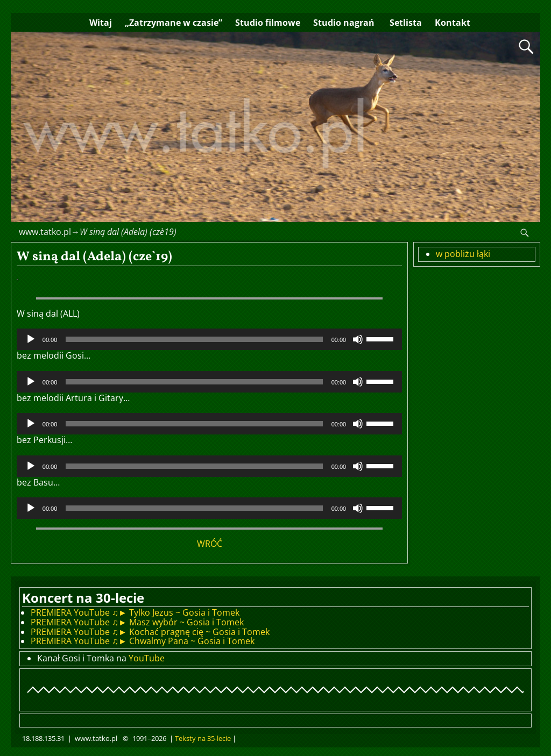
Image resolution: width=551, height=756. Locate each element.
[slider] (194, 339)
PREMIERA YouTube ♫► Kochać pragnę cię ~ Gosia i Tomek (150, 632)
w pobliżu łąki (463, 254)
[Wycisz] (358, 339)
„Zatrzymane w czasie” (174, 23)
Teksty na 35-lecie (203, 738)
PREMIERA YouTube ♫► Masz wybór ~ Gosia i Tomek (137, 622)
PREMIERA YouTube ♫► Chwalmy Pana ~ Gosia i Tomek (143, 641)
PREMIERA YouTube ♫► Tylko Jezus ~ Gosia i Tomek (135, 612)
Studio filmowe (268, 23)
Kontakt (453, 23)
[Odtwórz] (31, 339)
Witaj (101, 23)
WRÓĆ (210, 544)
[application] (209, 339)
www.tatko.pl (45, 232)
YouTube (147, 658)
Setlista (405, 23)
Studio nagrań (344, 23)
